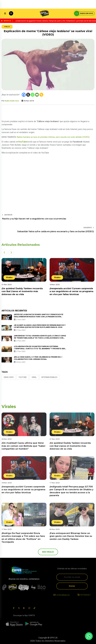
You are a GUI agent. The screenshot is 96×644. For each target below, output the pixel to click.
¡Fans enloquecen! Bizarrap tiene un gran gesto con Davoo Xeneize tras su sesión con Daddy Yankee (71, 539)
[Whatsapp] (33, 95)
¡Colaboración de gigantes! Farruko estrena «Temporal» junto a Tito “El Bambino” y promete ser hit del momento (39, 349)
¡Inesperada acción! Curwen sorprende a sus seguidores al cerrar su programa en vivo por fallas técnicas (71, 291)
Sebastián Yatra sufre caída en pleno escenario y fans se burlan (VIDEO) (56, 231)
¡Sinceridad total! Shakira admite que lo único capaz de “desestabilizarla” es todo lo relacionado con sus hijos (40, 338)
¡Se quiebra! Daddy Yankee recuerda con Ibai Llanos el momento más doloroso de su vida (22, 291)
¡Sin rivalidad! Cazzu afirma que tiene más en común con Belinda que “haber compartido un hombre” (23, 449)
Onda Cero (9, 377)
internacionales (49, 377)
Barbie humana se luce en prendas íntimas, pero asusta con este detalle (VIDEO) (53, 137)
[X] (28, 95)
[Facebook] (24, 95)
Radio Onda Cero (12, 101)
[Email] (37, 95)
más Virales (48, 552)
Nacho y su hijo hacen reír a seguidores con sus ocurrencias (34, 219)
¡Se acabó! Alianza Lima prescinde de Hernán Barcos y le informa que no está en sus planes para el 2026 (40, 326)
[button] (4, 252)
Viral (34, 377)
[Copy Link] (41, 95)
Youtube (23, 377)
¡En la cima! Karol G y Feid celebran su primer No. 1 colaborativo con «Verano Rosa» (38, 358)
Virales (7, 27)
